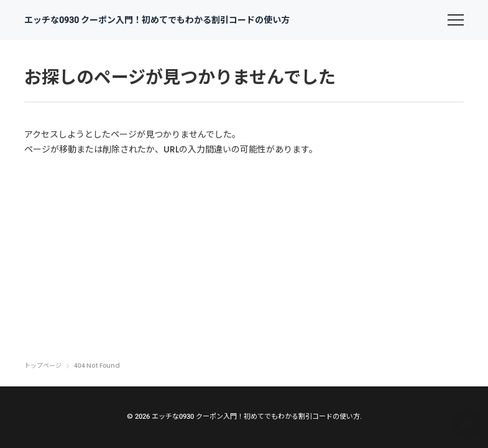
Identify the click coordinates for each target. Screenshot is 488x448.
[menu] (456, 20)
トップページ (43, 366)
